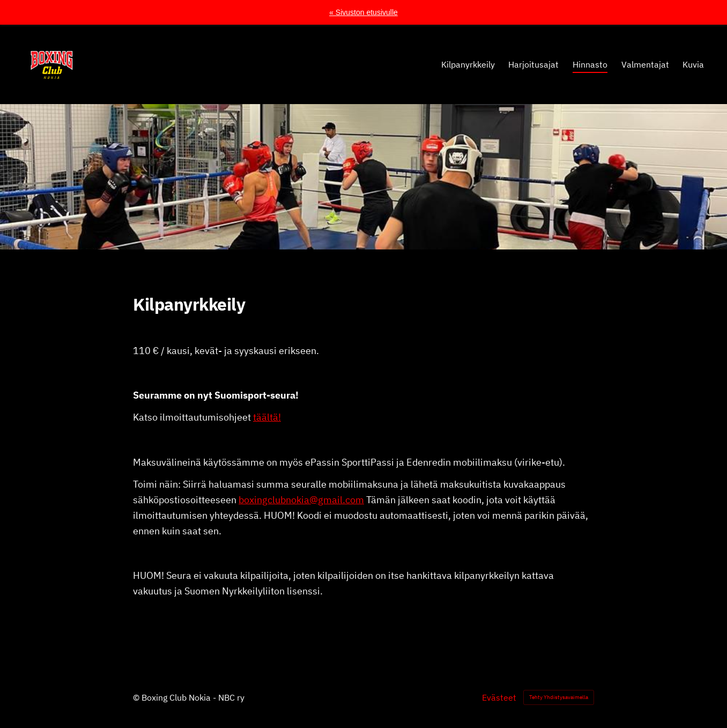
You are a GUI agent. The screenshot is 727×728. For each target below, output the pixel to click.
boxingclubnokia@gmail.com (301, 500)
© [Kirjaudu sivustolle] (137, 697)
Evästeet (499, 697)
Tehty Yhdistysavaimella (559, 697)
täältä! (267, 417)
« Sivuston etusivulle (363, 12)
